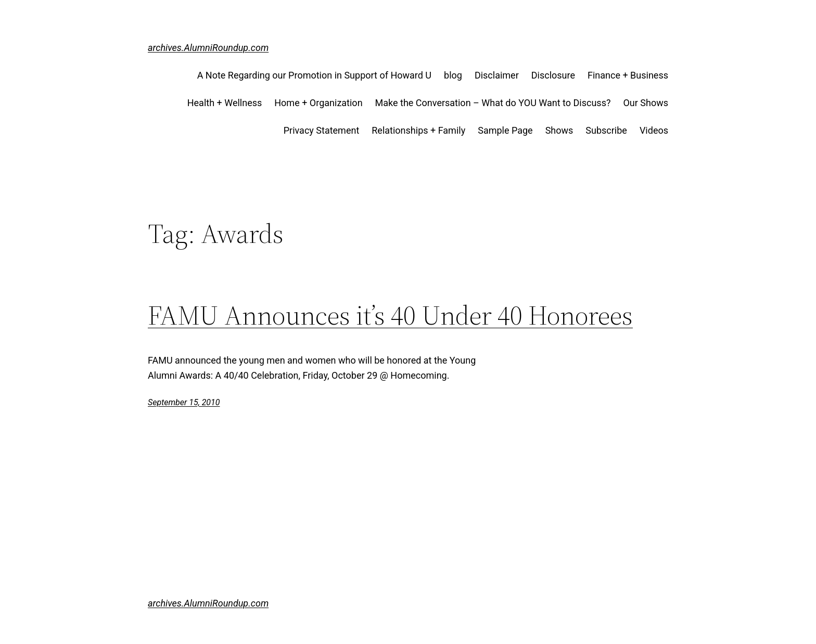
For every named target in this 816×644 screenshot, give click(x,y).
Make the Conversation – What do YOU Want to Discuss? (493, 103)
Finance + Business (628, 75)
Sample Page (505, 130)
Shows (559, 130)
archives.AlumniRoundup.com (208, 48)
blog (453, 75)
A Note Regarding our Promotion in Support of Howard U (314, 75)
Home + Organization (318, 103)
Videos (654, 130)
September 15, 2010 (184, 402)
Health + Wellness (225, 103)
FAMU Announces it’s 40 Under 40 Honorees (390, 315)
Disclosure (553, 75)
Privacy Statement (322, 130)
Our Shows (646, 103)
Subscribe (606, 130)
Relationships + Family (418, 130)
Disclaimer (497, 75)
